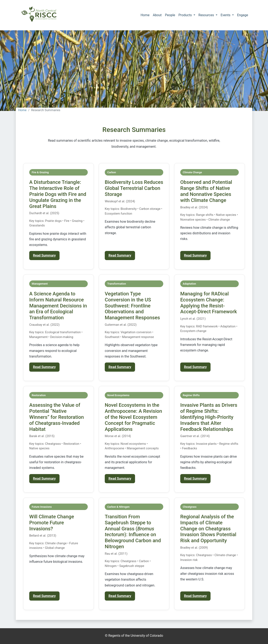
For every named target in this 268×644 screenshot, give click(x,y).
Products (185, 15)
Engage (243, 15)
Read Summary (44, 255)
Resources (207, 15)
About (157, 15)
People (170, 15)
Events (226, 15)
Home (145, 15)
